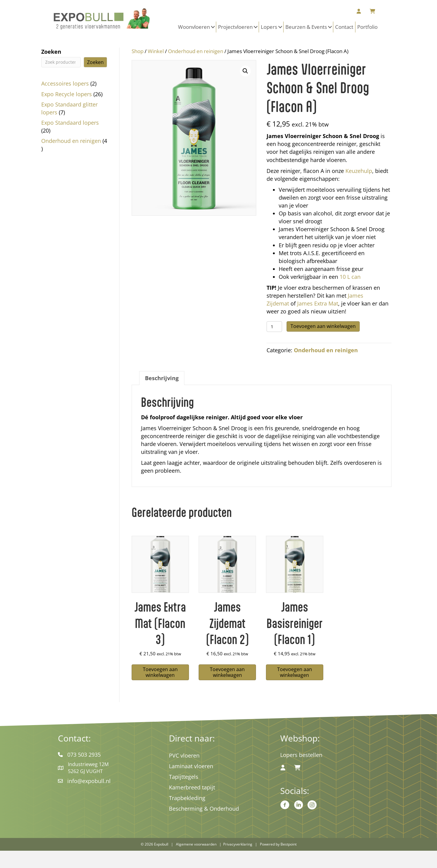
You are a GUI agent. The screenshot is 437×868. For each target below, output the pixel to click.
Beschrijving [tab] (162, 378)
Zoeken (51, 52)
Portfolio (367, 27)
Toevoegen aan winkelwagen (323, 326)
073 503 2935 (84, 755)
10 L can (350, 277)
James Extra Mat (318, 303)
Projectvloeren (235, 27)
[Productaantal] (274, 327)
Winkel (156, 51)
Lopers (269, 27)
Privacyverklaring (238, 844)
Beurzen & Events (306, 27)
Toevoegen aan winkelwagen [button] (160, 672)
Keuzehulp (359, 171)
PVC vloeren (184, 755)
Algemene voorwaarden (196, 844)
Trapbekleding (187, 798)
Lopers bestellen (301, 755)
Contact (344, 27)
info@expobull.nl (89, 781)
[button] (213, 27)
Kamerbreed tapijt (192, 787)
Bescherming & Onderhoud (204, 809)
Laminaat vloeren (191, 766)
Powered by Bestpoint (278, 844)
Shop (138, 51)
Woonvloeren (194, 27)
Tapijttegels (184, 777)
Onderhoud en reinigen (196, 51)
